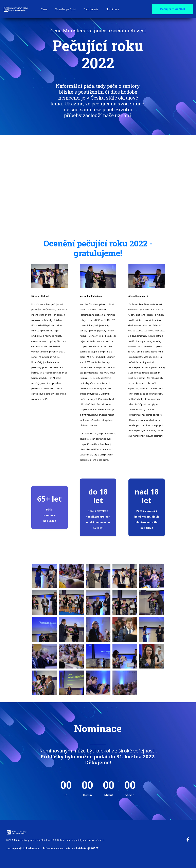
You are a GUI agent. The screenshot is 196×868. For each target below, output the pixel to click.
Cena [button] (44, 9)
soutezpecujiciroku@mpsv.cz (23, 847)
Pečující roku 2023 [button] (172, 9)
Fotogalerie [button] (91, 9)
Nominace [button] (112, 9)
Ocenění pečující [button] (65, 9)
